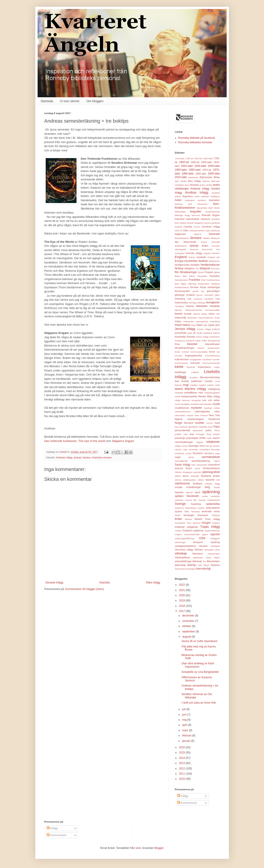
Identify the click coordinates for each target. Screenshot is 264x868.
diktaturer (215, 238)
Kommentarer (187, 803)
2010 (182, 779)
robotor (178, 449)
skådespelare (189, 480)
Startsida (47, 101)
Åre (204, 561)
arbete (178, 196)
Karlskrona (180, 341)
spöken (179, 496)
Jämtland (208, 333)
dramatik (216, 242)
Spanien (179, 492)
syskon (201, 508)
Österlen (215, 565)
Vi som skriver (70, 101)
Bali (190, 204)
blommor (196, 215)
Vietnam (199, 550)
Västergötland (182, 557)
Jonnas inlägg (204, 329)
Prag (209, 434)
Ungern (178, 534)
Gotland (191, 295)
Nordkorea (214, 419)
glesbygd (180, 295)
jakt (206, 325)
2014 (182, 758)
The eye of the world (92, 441)
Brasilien (216, 219)
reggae (200, 442)
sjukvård (197, 472)
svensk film (191, 500)
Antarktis (215, 193)
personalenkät (183, 430)
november (188, 621)
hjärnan (178, 310)
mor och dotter (211, 400)
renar (185, 446)
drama (204, 242)
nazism (190, 415)
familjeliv (195, 265)
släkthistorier (182, 484)
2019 (182, 601)
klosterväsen (214, 348)
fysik (177, 284)
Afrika (217, 177)
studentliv (215, 496)
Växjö (208, 558)
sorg (207, 487)
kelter (204, 341)
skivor (186, 476)
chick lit (178, 231)
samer (191, 457)
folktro (192, 276)
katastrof (190, 341)
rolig (185, 449)
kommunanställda (199, 352)
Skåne (201, 480)
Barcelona (202, 204)
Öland (206, 565)
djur (177, 242)
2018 (182, 606)
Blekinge (179, 215)
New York (214, 415)
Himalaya (179, 306)
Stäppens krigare (123, 441)
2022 (182, 585)
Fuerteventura (213, 280)
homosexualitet (213, 310)
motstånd (195, 404)
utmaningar (180, 542)
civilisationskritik (196, 231)
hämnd (196, 314)
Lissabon (193, 377)
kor (218, 352)
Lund (217, 381)
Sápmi (217, 461)
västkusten (198, 558)
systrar (178, 511)
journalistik (181, 333)
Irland (178, 325)
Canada (188, 227)
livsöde (185, 381)
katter (198, 341)
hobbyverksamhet (194, 310)
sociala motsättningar (188, 487)
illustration (192, 318)
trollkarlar (180, 527)
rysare (189, 453)
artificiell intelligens (210, 196)
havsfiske (209, 299)
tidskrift (198, 519)
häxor (212, 314)
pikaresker (198, 430)
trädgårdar (192, 527)
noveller (200, 423)
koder (178, 352)
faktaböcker (214, 261)
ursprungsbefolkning (185, 538)
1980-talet (188, 174)
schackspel (202, 465)
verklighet (215, 546)
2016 (182, 747)
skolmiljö (195, 476)
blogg (187, 215)
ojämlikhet (193, 427)
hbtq (218, 299)
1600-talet (208, 158)
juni (185, 715)
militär (178, 400)
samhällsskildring (201, 461)
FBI (197, 268)
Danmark (214, 234)
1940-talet (214, 166)
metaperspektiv (189, 396)
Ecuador (216, 246)
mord (177, 404)
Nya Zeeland (181, 427)
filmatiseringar (188, 272)
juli (184, 709)
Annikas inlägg (197, 192)
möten (217, 408)
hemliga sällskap (197, 303)
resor (202, 446)
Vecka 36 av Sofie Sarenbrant (199, 641)
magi (186, 385)
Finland (209, 272)
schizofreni (214, 465)
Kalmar (216, 333)
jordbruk (216, 329)
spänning (211, 492)
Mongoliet (196, 400)
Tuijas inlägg (210, 527)
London (209, 381)
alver (187, 185)
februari (187, 735)
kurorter (216, 359)
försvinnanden (183, 291)
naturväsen (180, 415)
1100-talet (180, 158)
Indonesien (188, 321)
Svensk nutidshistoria (209, 500)
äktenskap (180, 565)
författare (215, 284)
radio (209, 438)
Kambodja (180, 337)
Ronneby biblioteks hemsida (195, 142)
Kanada (191, 337)
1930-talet (200, 166)
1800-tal (184, 162)
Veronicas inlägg (184, 550)
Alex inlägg (194, 181)
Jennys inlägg (185, 329)
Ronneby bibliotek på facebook (197, 138)
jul (194, 333)
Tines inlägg (212, 519)
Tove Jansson (194, 523)
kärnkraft (191, 367)
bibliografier (181, 212)
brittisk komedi (187, 223)
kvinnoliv (195, 363)
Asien (178, 200)
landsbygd (180, 372)
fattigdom (190, 268)
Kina (177, 344)
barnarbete (202, 208)
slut (218, 480)
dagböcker (181, 234)
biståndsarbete (213, 212)
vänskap (181, 553)
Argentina (187, 196)
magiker (194, 385)
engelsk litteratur (211, 253)
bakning (179, 204)
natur (217, 411)
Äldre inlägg (153, 583)
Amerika (194, 185)
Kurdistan (207, 359)
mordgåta (185, 404)
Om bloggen (95, 101)
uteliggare (215, 538)
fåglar (184, 284)
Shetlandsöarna (211, 468)
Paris (217, 427)
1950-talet (181, 170)
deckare (196, 238)
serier (197, 468)
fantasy (87, 457)
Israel (193, 325)
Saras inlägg (183, 465)
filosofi (201, 272)
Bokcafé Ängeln (211, 215)
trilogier (206, 523)
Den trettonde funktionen (61, 441)
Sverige (180, 504)
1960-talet (195, 170)
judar (190, 333)
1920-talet (187, 166)
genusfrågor (213, 291)
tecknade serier (211, 511)
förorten (195, 287)
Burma (208, 223)
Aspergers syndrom (195, 200)
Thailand (216, 515)
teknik (178, 515)
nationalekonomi (183, 412)
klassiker (192, 344)
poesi (209, 430)
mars (185, 730)
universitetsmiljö (192, 534)
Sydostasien (191, 508)
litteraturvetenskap (210, 377)
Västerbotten (214, 554)
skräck (216, 476)
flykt (185, 276)
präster (217, 434)
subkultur (179, 500)
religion (178, 446)
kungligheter (196, 359)
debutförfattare (182, 238)
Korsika (178, 356)
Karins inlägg (202, 337)
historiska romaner (102, 457)
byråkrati (216, 223)
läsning (178, 385)
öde (200, 565)
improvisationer (206, 318)
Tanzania (195, 511)
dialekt (206, 238)
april (185, 725)
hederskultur (182, 303)
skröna (178, 480)
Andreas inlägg (64, 457)
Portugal (200, 434)
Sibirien (178, 472)
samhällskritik (181, 461)
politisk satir (181, 434)
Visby (217, 550)
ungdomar (198, 530)
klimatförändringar (185, 348)
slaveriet (210, 480)
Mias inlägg (213, 396)
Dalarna (198, 234)
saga (218, 453)
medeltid (179, 393)
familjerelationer (210, 265)
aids (177, 181)
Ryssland (198, 453)
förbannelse (204, 284)
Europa (179, 261)
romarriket (193, 449)
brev (177, 223)
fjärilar (217, 272)
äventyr (192, 565)
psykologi (180, 438)
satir (193, 465)
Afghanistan (206, 177)
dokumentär (190, 242)
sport (197, 492)
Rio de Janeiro (213, 446)
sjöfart (178, 476)
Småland (197, 484)
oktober (187, 626)
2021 (182, 590)
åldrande (197, 561)
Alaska (183, 181)
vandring (215, 542)
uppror (205, 534)
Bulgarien (199, 223)
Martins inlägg (195, 389)
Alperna (206, 181)
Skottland (206, 476)
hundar (188, 314)
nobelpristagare (195, 419)
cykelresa (215, 231)
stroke (205, 496)
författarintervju (182, 287)
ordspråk (203, 427)
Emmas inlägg (194, 253)
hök (218, 314)
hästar (204, 314)
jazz (218, 325)
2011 (182, 774)
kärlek (179, 367)
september (189, 632)
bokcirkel (180, 219)
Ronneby (215, 449)
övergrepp (190, 569)
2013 (182, 763)
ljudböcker (197, 381)
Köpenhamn (204, 367)
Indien (178, 321)
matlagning (214, 389)
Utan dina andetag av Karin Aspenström (198, 665)
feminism (215, 268)
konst (212, 352)
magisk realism (206, 385)
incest (217, 318)
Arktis (197, 196)
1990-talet (201, 174)
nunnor (210, 423)
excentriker (191, 261)
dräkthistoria (181, 246)
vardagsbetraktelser (186, 546)
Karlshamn (215, 337)
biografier (196, 212)
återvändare (213, 561)
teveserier (203, 515)
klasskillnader (213, 344)
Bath (211, 208)
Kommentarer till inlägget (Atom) (85, 589)
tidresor (188, 519)
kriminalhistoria (213, 356)
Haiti (189, 299)
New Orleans (201, 415)
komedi (185, 352)
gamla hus (199, 291)
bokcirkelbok (193, 219)
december (188, 616)
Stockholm (193, 496)
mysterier (196, 408)
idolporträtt (181, 318)
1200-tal (189, 158)
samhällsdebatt (211, 457)
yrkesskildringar (183, 561)
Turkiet (178, 531)
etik (218, 257)
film (177, 272)
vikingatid (209, 550)
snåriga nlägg (212, 484)
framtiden (215, 276)
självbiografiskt (211, 472)
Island (186, 325)
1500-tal (198, 158)
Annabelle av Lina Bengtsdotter (200, 672)
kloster (201, 348)
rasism (216, 438)
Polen (217, 430)
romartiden (205, 449)
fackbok (203, 261)
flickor (178, 276)
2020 (182, 595)
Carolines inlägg (211, 227)
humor (179, 314)
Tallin (187, 511)
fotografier (202, 276)
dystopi (78, 457)
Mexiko (202, 396)
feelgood (205, 268)
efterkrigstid (181, 249)
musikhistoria (182, 408)
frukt (203, 280)
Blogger (159, 848)
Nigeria (179, 419)
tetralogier (189, 515)
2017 (182, 611)
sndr (138, 848)
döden (205, 246)
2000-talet (214, 174)
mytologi (208, 408)
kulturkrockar (182, 359)
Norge (179, 423)
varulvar (203, 546)
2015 (182, 753)
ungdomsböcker (212, 531)
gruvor (200, 295)
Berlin (217, 208)
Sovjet (217, 487)
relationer (213, 442)
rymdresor (180, 453)
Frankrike (194, 280)
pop (192, 434)
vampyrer (198, 542)
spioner (189, 492)
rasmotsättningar (184, 442)
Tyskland (187, 530)
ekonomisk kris (211, 249)
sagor (178, 457)
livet (177, 381)
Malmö (179, 389)
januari (186, 741)
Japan (211, 325)
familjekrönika (182, 265)
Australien (214, 200)
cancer (197, 227)
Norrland (188, 423)
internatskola (202, 321)
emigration (180, 253)
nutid (217, 423)
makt (218, 385)
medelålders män (193, 393)
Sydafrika (196, 504)
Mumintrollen (206, 404)
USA (202, 538)
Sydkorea (179, 508)
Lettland (195, 372)
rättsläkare (209, 453)
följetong (192, 284)
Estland (211, 257)
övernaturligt (203, 569)
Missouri (186, 400)
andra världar (206, 185)
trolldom (216, 523)
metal (177, 396)
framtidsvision (182, 280)
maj (185, 720)
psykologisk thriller (196, 438)
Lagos (217, 367)
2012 (182, 769)
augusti (187, 637)
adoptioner (193, 177)
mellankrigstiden (212, 393)
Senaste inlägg (54, 583)
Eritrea (192, 257)
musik (216, 404)
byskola (179, 227)
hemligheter (213, 303)
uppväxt (215, 534)
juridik (199, 333)
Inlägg (183, 796)
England (181, 257)
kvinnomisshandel (211, 363)
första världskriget (210, 287)
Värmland (197, 554)
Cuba (207, 231)
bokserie (205, 219)
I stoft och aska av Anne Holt (199, 703)
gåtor (217, 295)
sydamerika (213, 504)
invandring (215, 321)
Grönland (209, 295)
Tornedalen (180, 523)
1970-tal (207, 170)
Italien (200, 325)
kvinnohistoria (182, 363)
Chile (185, 230)
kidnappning (214, 341)
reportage (193, 446)
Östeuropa (180, 569)
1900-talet (206, 162)
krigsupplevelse (194, 356)
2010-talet (181, 177)
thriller (179, 519)
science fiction (184, 468)
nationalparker (202, 411)
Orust (210, 427)
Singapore (188, 472)
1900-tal (195, 162)
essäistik (201, 257)
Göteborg (180, 299)
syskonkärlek (213, 508)
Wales (217, 558)
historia (190, 306)
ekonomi (194, 249)
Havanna (198, 299)
